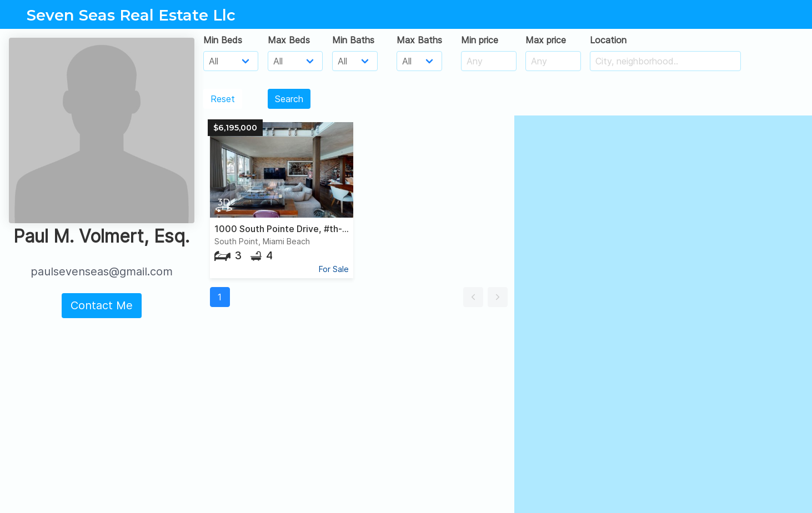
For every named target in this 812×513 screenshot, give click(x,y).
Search (289, 99)
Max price (546, 40)
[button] (473, 297)
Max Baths (419, 40)
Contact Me (102, 305)
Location (608, 40)
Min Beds (223, 40)
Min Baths (353, 40)
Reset (223, 99)
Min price (480, 40)
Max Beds (289, 40)
